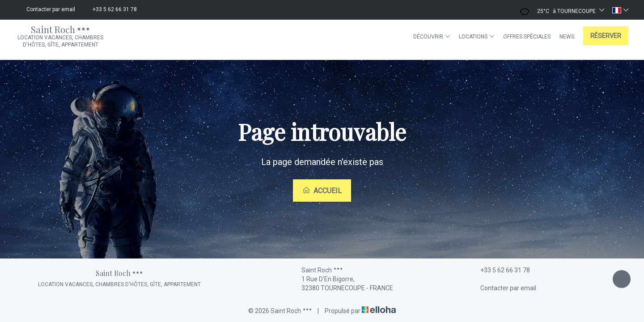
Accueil (322, 191)
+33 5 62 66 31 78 (500, 270)
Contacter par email (503, 288)
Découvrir (432, 36)
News (567, 37)
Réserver (606, 36)
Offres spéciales (527, 37)
